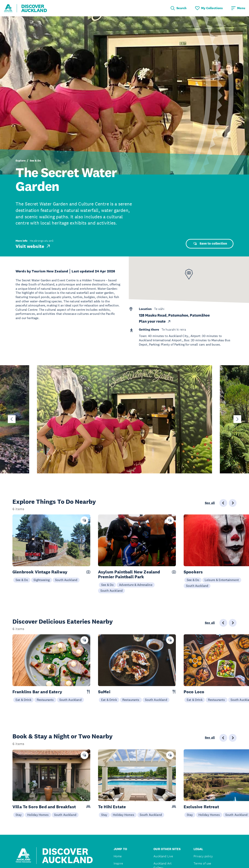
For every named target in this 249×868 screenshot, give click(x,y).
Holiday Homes (38, 815)
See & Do (35, 161)
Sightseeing (42, 580)
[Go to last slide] (12, 419)
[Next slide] (237, 419)
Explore (21, 161)
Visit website (33, 246)
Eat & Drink (23, 700)
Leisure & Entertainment (222, 580)
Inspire (118, 863)
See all (210, 503)
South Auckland (66, 580)
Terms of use (202, 863)
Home (118, 856)
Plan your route (155, 321)
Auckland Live (163, 856)
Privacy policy (203, 856)
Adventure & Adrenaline (136, 585)
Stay (19, 815)
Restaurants (45, 700)
